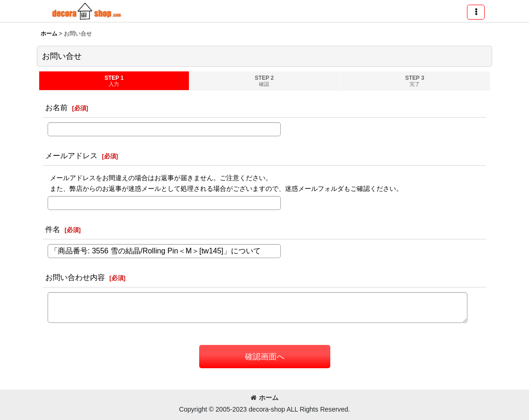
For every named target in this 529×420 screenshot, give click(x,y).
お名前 (56, 107)
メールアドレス (71, 155)
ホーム (264, 398)
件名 (53, 229)
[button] (476, 12)
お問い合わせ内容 (75, 277)
